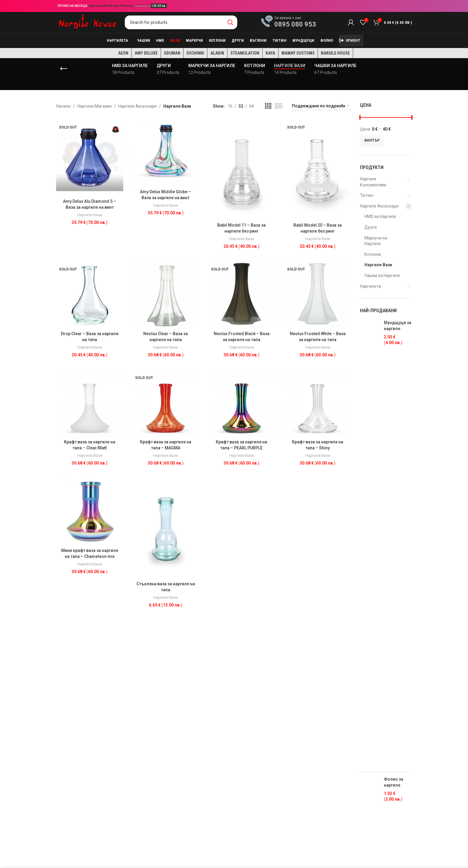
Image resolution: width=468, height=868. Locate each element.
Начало (63, 106)
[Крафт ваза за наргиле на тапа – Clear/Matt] (90, 403)
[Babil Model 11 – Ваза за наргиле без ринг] (242, 170)
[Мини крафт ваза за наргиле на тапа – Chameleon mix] (90, 512)
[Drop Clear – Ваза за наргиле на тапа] (90, 295)
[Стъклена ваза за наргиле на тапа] (166, 528)
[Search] (181, 22)
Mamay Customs (298, 53)
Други (371, 227)
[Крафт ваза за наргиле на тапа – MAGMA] (166, 403)
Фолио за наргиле (394, 782)
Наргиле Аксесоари (137, 106)
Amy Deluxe (146, 53)
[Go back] (64, 69)
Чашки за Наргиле (382, 276)
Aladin (217, 53)
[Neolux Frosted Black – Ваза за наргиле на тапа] (242, 295)
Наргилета (370, 286)
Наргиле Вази (90, 215)
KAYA (270, 53)
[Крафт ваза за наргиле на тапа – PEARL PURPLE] (242, 403)
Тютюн (367, 195)
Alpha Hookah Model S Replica (111, 6)
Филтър (372, 140)
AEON (123, 53)
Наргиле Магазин (94, 106)
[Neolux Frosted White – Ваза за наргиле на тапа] (318, 295)
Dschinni (195, 53)
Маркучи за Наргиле (376, 241)
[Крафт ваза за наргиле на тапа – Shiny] (318, 403)
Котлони (373, 254)
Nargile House (335, 53)
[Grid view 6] (279, 106)
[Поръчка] (321, 106)
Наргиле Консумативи (373, 182)
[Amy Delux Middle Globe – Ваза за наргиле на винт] (166, 153)
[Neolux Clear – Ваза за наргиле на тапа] (166, 295)
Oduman (172, 53)
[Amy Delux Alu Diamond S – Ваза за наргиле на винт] (90, 158)
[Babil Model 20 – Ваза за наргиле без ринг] (318, 170)
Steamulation (245, 53)
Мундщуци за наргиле (398, 326)
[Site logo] (87, 22)
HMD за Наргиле (380, 216)
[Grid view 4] (268, 106)
